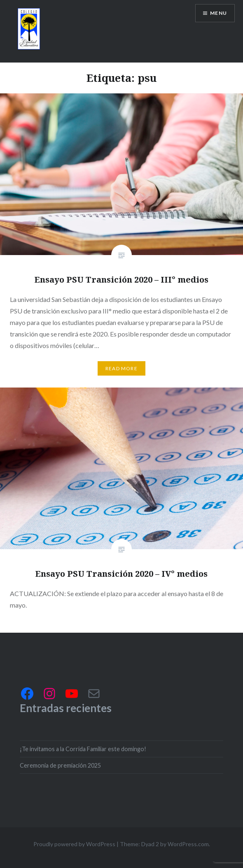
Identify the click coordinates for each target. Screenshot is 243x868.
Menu (218, 13)
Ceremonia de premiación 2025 (60, 765)
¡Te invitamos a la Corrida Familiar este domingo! (83, 749)
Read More (121, 368)
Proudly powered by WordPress (74, 844)
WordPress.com (188, 844)
